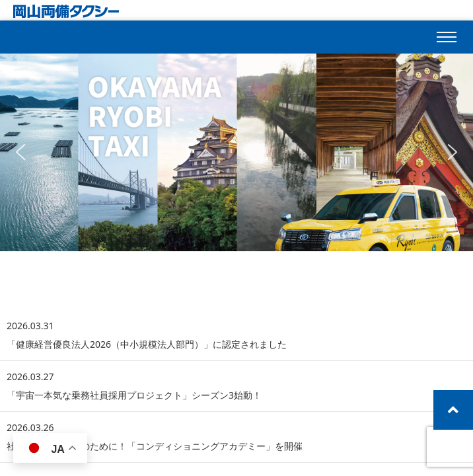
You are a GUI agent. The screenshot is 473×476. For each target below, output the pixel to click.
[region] (236, 152)
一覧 (440, 273)
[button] (20, 152)
